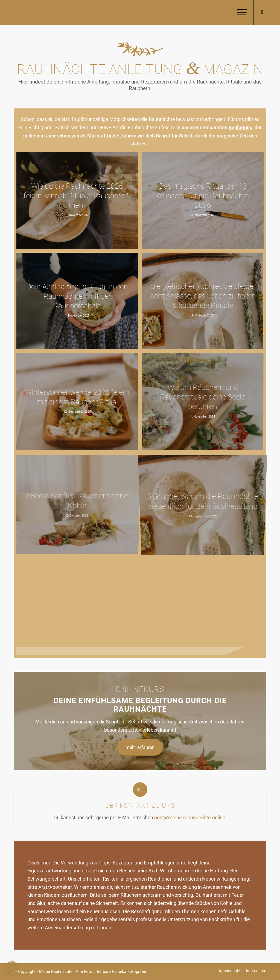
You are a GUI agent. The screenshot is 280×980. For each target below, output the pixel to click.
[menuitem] (240, 12)
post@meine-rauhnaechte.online (190, 817)
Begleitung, (241, 127)
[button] (12, 968)
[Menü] (240, 12)
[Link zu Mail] (262, 12)
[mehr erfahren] (140, 747)
